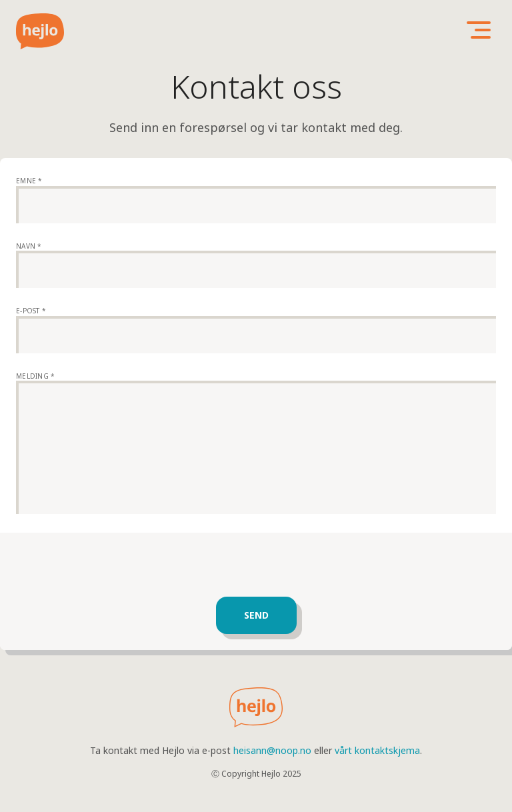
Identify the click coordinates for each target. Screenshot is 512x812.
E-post (31, 311)
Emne (29, 181)
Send (256, 615)
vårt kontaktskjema (377, 750)
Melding (35, 376)
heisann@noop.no (272, 750)
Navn (29, 246)
